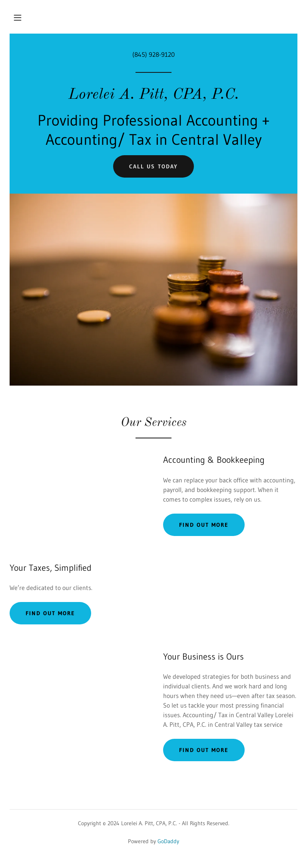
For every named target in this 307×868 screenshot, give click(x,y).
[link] (153, 96)
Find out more (204, 525)
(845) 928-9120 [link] (153, 54)
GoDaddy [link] (168, 841)
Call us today (153, 166)
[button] (18, 18)
